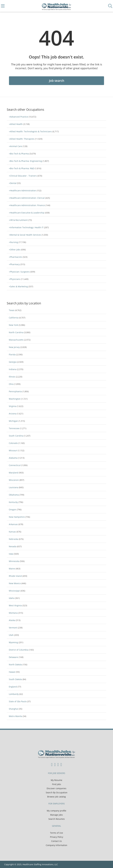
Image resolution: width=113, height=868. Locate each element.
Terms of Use (56, 833)
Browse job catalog (56, 797)
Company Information (56, 845)
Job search (57, 81)
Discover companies (56, 788)
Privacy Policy (57, 837)
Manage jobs (56, 815)
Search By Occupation (57, 792)
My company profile (56, 811)
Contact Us (56, 841)
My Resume (56, 780)
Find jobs (57, 784)
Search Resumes (57, 819)
